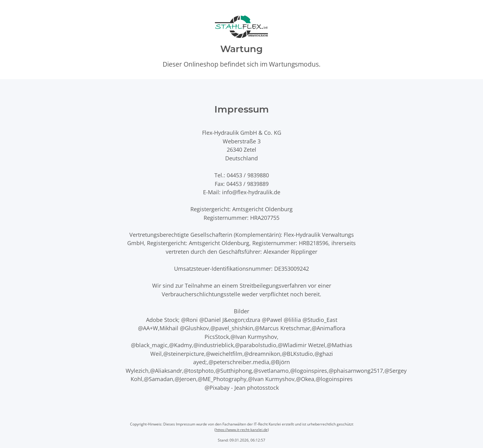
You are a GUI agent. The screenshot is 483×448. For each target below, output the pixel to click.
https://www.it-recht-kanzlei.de (242, 430)
